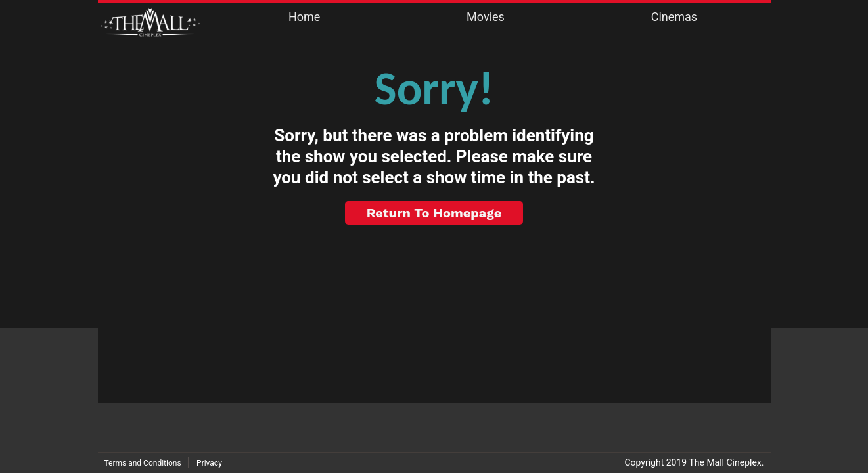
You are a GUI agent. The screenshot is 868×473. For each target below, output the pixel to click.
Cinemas (674, 17)
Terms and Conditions (143, 463)
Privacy (209, 463)
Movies (486, 17)
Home (304, 17)
